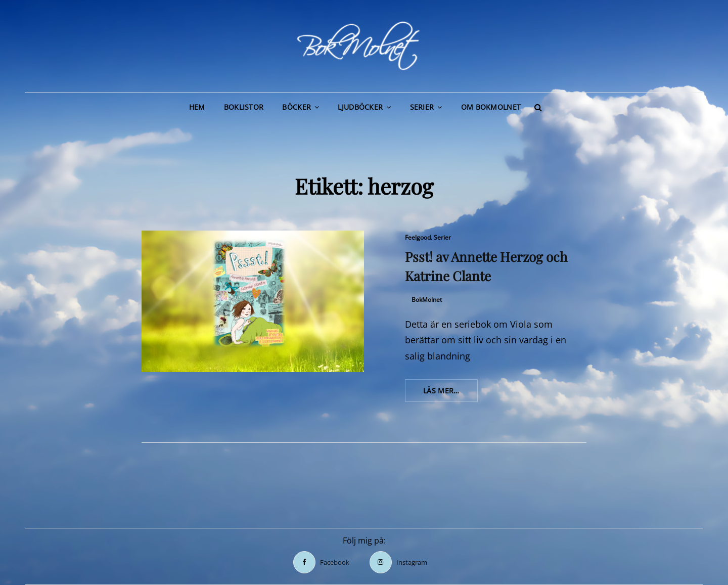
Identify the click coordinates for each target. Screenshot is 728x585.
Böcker (297, 107)
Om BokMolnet (491, 107)
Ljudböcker (360, 107)
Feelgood (418, 237)
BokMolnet (427, 300)
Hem (197, 107)
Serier (422, 107)
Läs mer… (450, 393)
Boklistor (244, 107)
